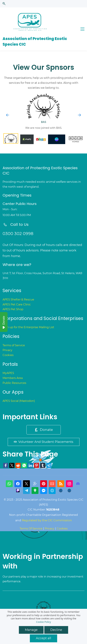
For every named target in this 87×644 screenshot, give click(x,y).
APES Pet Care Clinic (17, 304)
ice (23, 345)
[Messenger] (44, 491)
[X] (26, 484)
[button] (4, 4)
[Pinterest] (44, 484)
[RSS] (61, 484)
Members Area (13, 378)
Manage (31, 630)
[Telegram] (26, 491)
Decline (56, 630)
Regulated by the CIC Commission (47, 520)
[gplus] (35, 484)
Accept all (43, 638)
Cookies (8, 355)
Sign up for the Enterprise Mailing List (28, 327)
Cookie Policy (43, 622)
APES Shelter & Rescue (18, 300)
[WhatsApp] (9, 484)
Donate (4, 322)
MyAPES (8, 373)
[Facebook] (18, 484)
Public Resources (14, 383)
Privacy (7, 350)
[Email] (52, 484)
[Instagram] (69, 484)
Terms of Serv (12, 345)
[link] (6, 465)
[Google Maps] (35, 491)
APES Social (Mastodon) (19, 401)
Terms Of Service (31, 529)
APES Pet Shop (13, 309)
